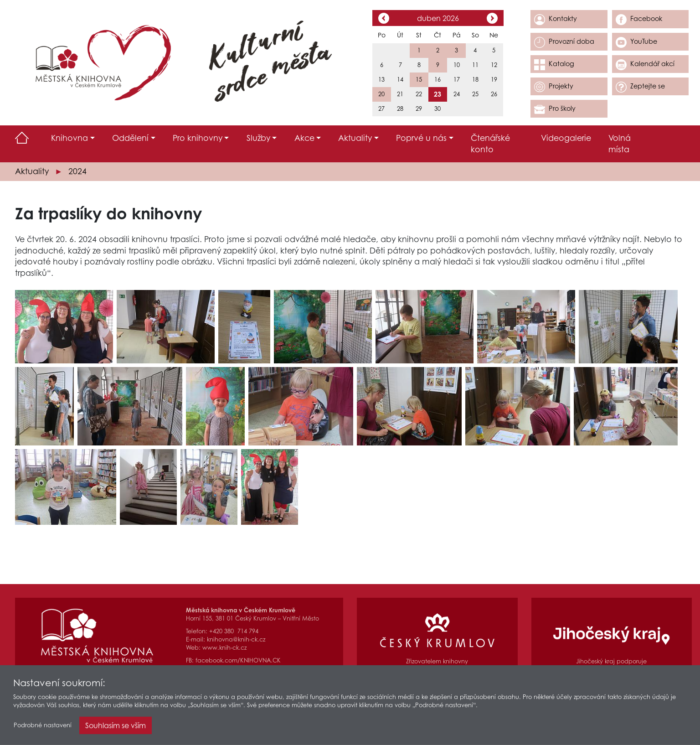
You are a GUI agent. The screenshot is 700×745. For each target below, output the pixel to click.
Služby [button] (258, 138)
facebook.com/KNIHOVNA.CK (238, 660)
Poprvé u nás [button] (421, 138)
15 (419, 80)
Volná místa (620, 144)
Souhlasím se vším (116, 727)
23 (437, 94)
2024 (77, 171)
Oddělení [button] (130, 138)
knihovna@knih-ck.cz (236, 639)
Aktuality (32, 171)
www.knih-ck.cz (224, 648)
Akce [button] (304, 138)
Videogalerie (566, 138)
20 (381, 94)
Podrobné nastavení (43, 727)
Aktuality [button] (355, 138)
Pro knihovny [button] (198, 138)
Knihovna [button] (69, 138)
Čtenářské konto (490, 144)
